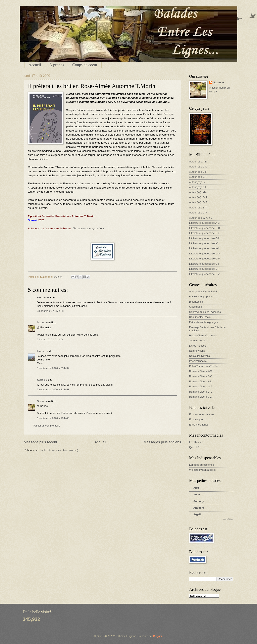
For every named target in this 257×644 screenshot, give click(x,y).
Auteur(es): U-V (198, 213)
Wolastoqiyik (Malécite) (202, 470)
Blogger (158, 636)
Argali (197, 514)
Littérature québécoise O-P (205, 259)
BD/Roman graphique (202, 296)
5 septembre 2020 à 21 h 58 (53, 389)
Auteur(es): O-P (198, 197)
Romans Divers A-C (200, 371)
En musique (196, 419)
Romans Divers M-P (201, 386)
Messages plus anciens (162, 442)
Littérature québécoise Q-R (205, 264)
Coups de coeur (85, 65)
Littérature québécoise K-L (204, 248)
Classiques (195, 307)
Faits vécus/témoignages (203, 322)
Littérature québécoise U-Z (204, 274)
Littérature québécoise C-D (205, 228)
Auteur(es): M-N (198, 192)
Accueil (35, 65)
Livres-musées (198, 346)
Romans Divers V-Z (200, 397)
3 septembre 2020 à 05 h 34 (53, 368)
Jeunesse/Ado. (198, 340)
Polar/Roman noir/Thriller (203, 366)
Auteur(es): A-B (198, 162)
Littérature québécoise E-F (204, 233)
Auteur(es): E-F (198, 172)
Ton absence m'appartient (88, 228)
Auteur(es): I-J (197, 182)
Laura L (42, 351)
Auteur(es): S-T (198, 208)
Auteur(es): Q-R (198, 202)
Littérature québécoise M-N (205, 254)
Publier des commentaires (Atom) (59, 450)
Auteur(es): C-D (198, 167)
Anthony (199, 501)
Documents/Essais (200, 317)
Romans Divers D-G (201, 376)
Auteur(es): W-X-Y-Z (201, 218)
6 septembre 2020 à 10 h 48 (53, 418)
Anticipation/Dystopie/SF (203, 291)
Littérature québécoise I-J (204, 243)
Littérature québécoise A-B (204, 223)
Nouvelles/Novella (199, 356)
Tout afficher (228, 519)
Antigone (199, 508)
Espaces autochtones (201, 465)
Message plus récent (40, 442)
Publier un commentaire (47, 426)
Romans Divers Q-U (201, 392)
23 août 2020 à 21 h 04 (50, 339)
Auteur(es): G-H (198, 177)
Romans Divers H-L (200, 381)
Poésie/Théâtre (198, 361)
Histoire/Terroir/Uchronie (203, 335)
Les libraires (196, 442)
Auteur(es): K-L (198, 187)
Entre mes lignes (199, 425)
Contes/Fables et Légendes (205, 312)
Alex (196, 488)
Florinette (43, 298)
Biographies (196, 302)
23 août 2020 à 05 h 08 (50, 311)
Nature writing (197, 351)
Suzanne (42, 322)
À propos (57, 65)
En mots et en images (202, 414)
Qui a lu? (194, 447)
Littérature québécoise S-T (204, 269)
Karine (41, 380)
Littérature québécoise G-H (205, 238)
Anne (197, 494)
